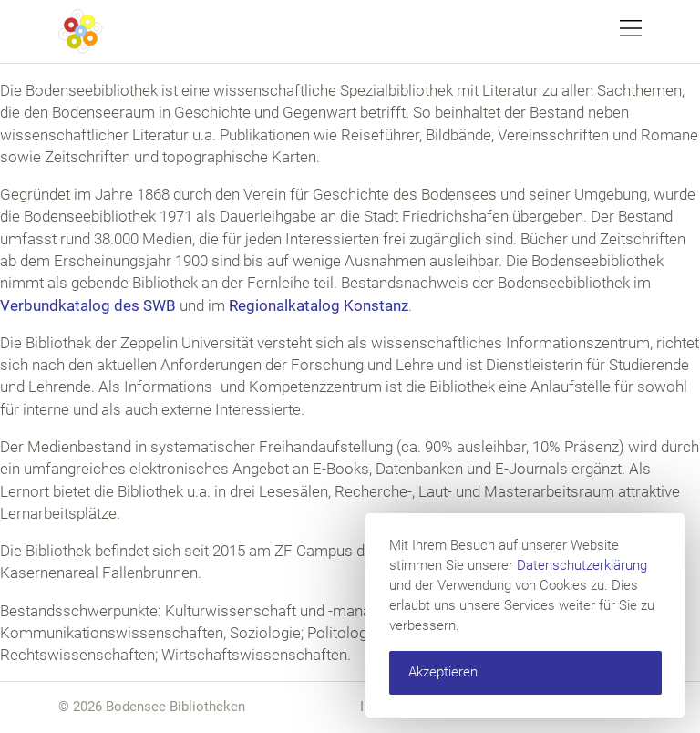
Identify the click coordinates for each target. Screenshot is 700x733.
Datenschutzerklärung (582, 565)
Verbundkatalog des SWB (88, 305)
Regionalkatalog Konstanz (319, 305)
